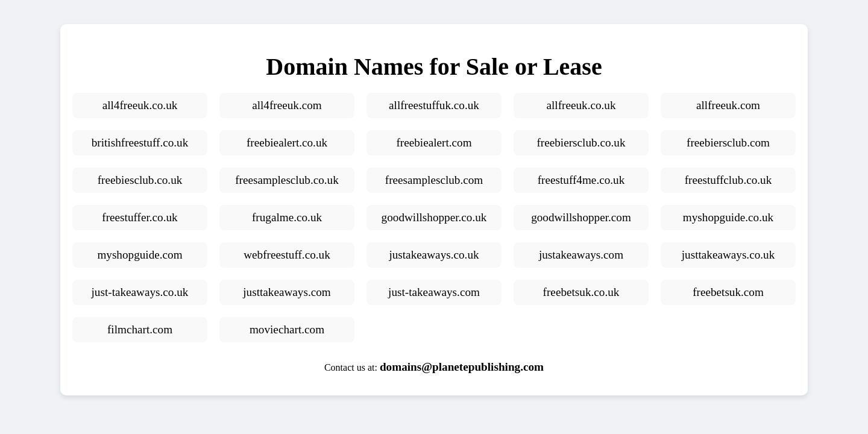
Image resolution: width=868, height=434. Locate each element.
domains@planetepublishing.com (462, 367)
